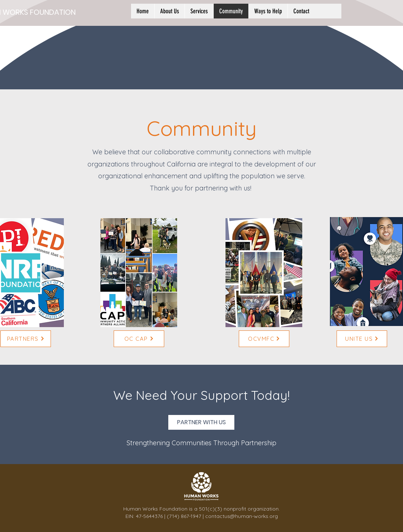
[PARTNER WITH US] (201, 422)
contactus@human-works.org (242, 516)
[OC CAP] (139, 339)
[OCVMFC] (264, 339)
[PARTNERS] (26, 339)
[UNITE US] (362, 339)
